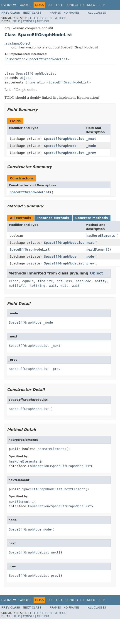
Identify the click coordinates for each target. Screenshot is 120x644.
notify (101, 281)
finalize (45, 281)
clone (14, 281)
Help (101, 5)
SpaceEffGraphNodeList (48, 59)
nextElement (97, 249)
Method (60, 18)
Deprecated (75, 5)
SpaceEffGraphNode (60, 146)
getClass (64, 281)
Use (50, 5)
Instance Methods (53, 218)
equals (28, 281)
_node (91, 146)
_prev (91, 153)
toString (38, 286)
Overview (9, 5)
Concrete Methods (92, 218)
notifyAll (17, 286)
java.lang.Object (17, 43)
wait (53, 286)
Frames (55, 13)
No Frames (72, 13)
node (90, 257)
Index (91, 5)
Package (25, 5)
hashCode (83, 281)
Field (34, 18)
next (90, 243)
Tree (59, 5)
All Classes (97, 13)
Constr (46, 18)
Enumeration (15, 59)
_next (91, 139)
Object (26, 78)
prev (90, 263)
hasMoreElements (101, 236)
